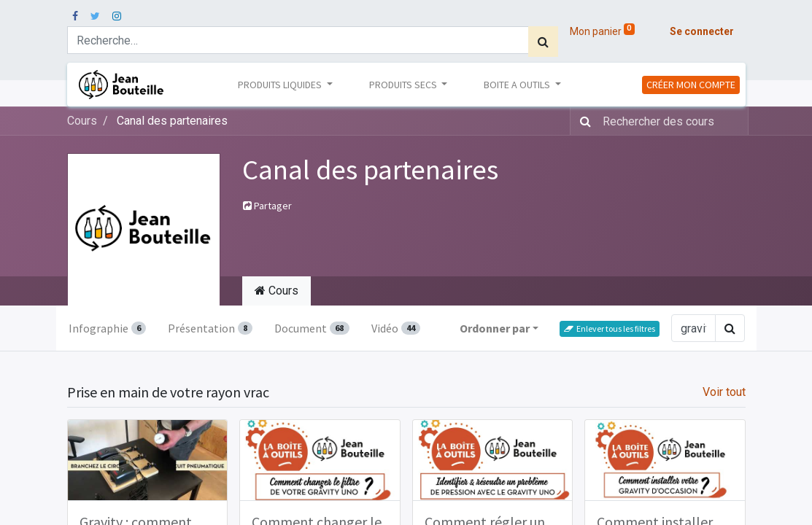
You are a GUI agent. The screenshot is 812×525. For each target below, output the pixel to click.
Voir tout (724, 392)
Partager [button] (267, 206)
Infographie (107, 328)
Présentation (210, 328)
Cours (82, 121)
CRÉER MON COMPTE (691, 85)
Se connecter (702, 31)
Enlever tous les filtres (610, 328)
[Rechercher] (543, 42)
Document (312, 328)
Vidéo (396, 328)
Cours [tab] (277, 291)
